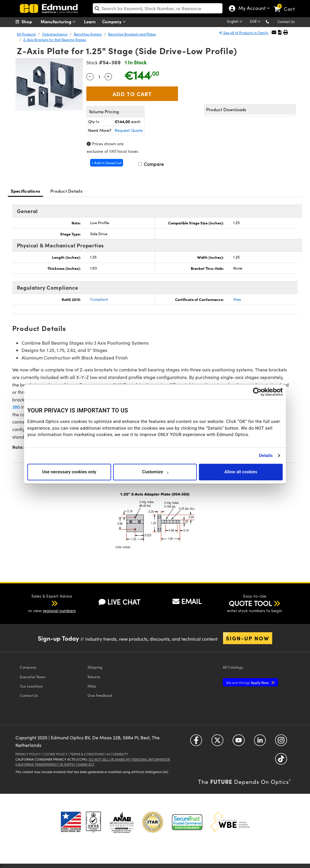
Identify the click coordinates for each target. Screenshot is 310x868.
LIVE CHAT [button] (119, 602)
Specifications (26, 191)
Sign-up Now (248, 638)
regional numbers (59, 611)
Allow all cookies (241, 472)
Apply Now (248, 682)
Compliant (99, 299)
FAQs (92, 686)
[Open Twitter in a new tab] (217, 742)
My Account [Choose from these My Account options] (251, 9)
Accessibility (117, 754)
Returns (94, 677)
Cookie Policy (55, 754)
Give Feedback (100, 695)
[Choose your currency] (256, 22)
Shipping (95, 667)
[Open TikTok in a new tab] (281, 761)
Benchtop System (88, 34)
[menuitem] (30, 22)
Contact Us (286, 22)
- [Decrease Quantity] (90, 76)
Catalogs (233, 667)
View (237, 299)
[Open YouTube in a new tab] (239, 742)
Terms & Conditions (87, 754)
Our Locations (31, 686)
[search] (158, 8)
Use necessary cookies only (69, 472)
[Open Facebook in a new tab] (196, 742)
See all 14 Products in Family (244, 33)
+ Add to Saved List (107, 163)
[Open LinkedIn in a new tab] (260, 742)
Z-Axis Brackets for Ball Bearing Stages (55, 40)
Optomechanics (55, 34)
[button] (272, 21)
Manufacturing (59, 22)
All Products (26, 34)
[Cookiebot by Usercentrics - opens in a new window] (257, 392)
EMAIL (187, 601)
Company (115, 22)
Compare (151, 164)
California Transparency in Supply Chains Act (55, 764)
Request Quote (129, 130)
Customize (155, 472)
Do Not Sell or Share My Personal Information (129, 759)
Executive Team (33, 677)
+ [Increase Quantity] (108, 76)
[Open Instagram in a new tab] (281, 742)
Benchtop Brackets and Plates (132, 34)
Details (266, 456)
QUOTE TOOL (250, 603)
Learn (90, 21)
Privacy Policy (28, 754)
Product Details (66, 191)
